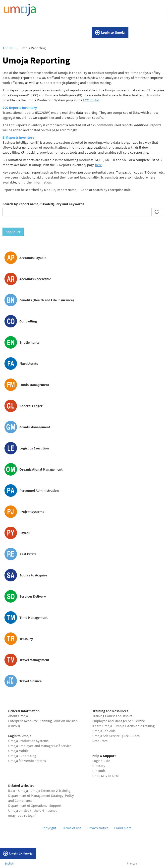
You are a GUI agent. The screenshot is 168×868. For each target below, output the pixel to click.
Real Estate (28, 554)
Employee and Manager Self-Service (119, 721)
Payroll (25, 533)
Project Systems (32, 512)
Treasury (26, 639)
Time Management (33, 618)
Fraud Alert (123, 828)
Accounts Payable (33, 258)
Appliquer (13, 232)
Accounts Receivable (35, 279)
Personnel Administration (39, 491)
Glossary (99, 766)
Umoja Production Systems (28, 741)
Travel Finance (30, 681)
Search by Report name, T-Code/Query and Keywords (43, 204)
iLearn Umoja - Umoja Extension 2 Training (123, 726)
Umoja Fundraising (22, 756)
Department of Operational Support (35, 806)
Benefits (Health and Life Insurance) (47, 300)
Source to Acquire (33, 575)
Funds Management (34, 385)
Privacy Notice (98, 828)
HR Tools (99, 771)
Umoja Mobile (18, 751)
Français (132, 863)
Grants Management (35, 427)
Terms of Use (72, 828)
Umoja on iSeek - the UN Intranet (32, 810)
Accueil (9, 48)
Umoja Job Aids (104, 731)
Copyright (49, 828)
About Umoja (18, 716)
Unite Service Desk (106, 776)
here (98, 165)
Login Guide (101, 761)
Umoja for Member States (27, 761)
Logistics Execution (34, 448)
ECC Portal (91, 100)
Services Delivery (33, 596)
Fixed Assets (29, 364)
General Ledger (31, 406)
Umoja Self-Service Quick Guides (116, 736)
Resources (100, 741)
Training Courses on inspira (112, 716)
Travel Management (34, 660)
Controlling (28, 321)
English (9, 863)
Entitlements (29, 342)
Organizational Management (41, 469)
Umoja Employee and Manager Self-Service (40, 746)
